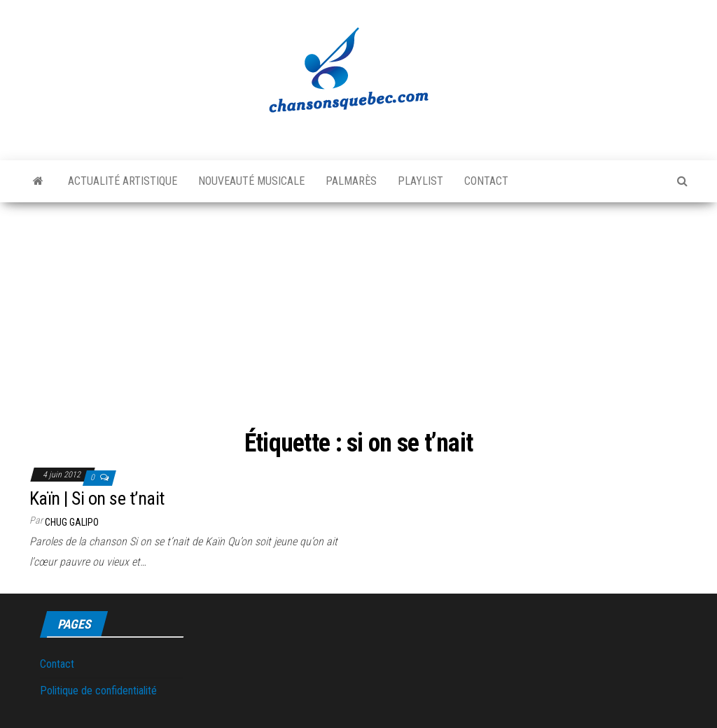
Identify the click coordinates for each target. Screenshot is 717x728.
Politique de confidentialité (98, 691)
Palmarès (351, 181)
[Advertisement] (358, 318)
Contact (486, 181)
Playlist (420, 181)
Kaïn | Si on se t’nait (97, 498)
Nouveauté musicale (251, 181)
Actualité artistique (123, 181)
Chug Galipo (72, 522)
